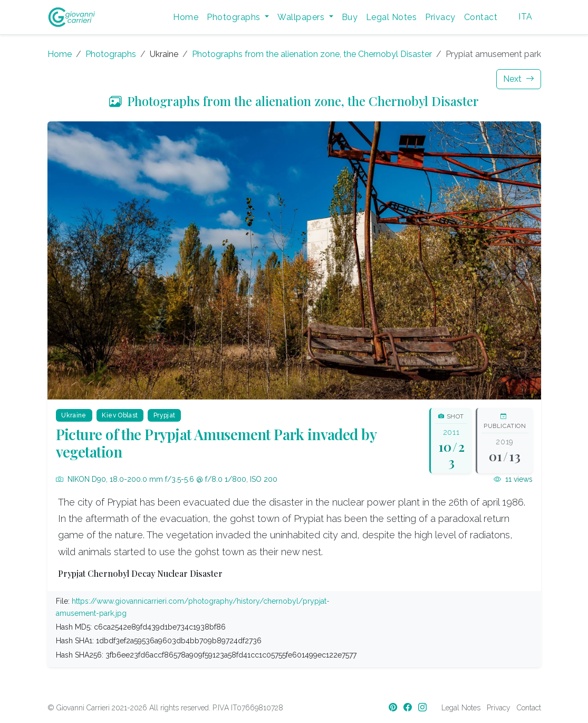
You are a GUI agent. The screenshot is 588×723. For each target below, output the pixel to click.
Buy (350, 17)
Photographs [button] (235, 17)
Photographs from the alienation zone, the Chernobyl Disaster (312, 54)
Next (519, 79)
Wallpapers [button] (302, 17)
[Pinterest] (394, 707)
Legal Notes (391, 17)
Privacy (440, 17)
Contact (481, 17)
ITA (525, 17)
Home (186, 17)
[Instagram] (423, 707)
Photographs (111, 54)
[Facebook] (409, 707)
